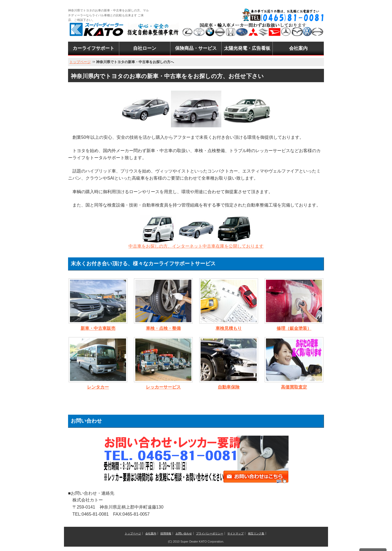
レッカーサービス (163, 387)
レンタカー (98, 387)
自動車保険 (229, 387)
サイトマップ (235, 533)
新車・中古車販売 (98, 328)
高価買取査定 (294, 387)
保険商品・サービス (196, 48)
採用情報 (166, 533)
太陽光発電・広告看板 (247, 48)
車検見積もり (229, 328)
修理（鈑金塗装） (294, 328)
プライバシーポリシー (210, 533)
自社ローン (145, 48)
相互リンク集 (256, 533)
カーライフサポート (94, 48)
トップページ (80, 62)
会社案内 (298, 48)
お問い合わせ (184, 533)
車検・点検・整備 (163, 328)
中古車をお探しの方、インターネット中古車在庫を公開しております (196, 246)
